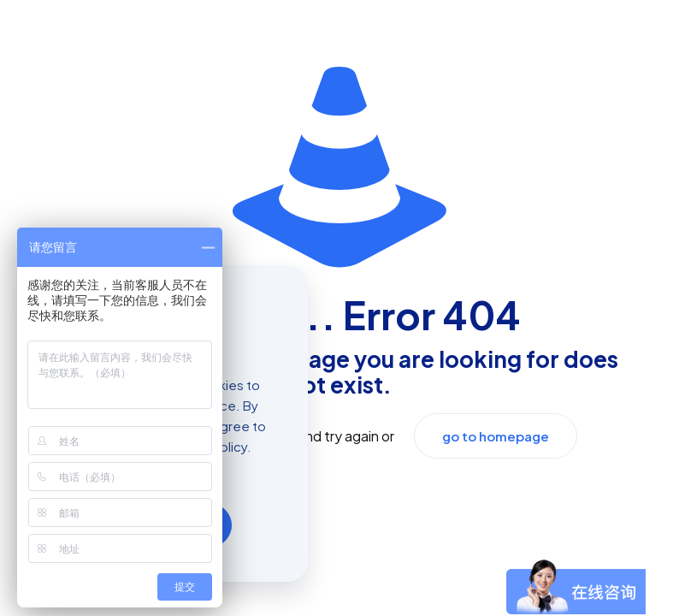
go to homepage (496, 436)
